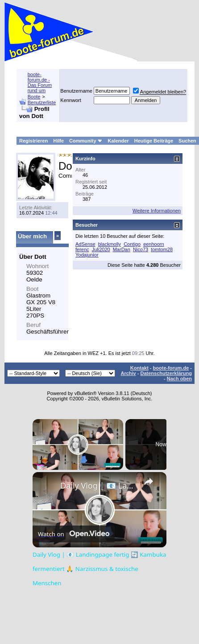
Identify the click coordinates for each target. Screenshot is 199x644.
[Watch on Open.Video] (74, 534)
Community (86, 141)
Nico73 (141, 249)
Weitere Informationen (157, 211)
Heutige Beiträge (154, 141)
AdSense (85, 244)
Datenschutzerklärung (166, 373)
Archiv (128, 373)
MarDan (122, 249)
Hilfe (58, 141)
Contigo (132, 244)
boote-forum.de (171, 368)
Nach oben (179, 379)
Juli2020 (101, 249)
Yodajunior (87, 255)
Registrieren (33, 141)
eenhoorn (154, 244)
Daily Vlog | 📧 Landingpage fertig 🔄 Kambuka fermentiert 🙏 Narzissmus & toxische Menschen (98, 485)
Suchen (187, 141)
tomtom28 (162, 249)
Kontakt (139, 368)
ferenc (82, 249)
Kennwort (70, 100)
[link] (47, 486)
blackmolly (110, 244)
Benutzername (76, 91)
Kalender (118, 141)
